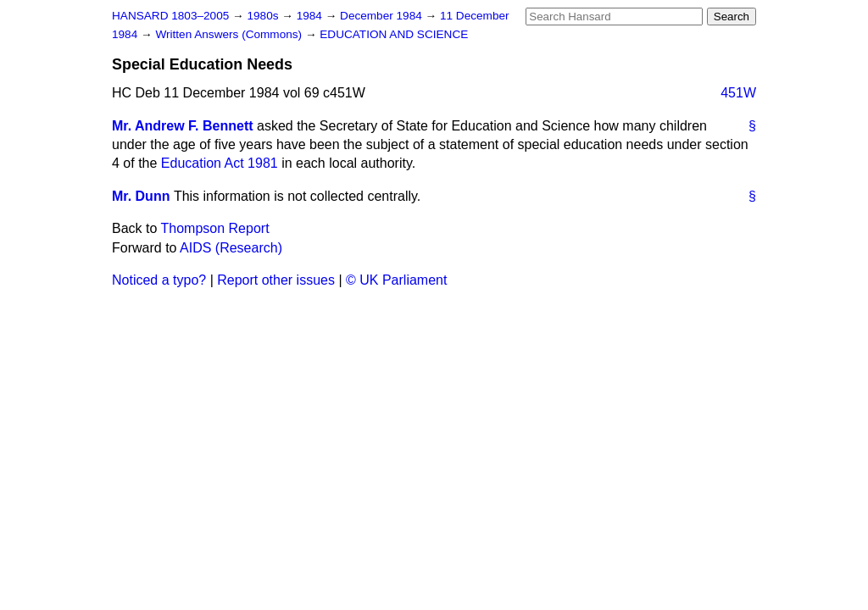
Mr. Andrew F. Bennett (183, 126)
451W (738, 93)
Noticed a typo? (159, 280)
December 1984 (383, 16)
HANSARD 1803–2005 (170, 16)
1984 (311, 16)
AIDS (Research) (231, 248)
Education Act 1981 (220, 163)
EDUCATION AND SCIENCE (394, 34)
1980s (264, 16)
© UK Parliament (396, 280)
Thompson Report (215, 228)
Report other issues (276, 280)
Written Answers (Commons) (230, 34)
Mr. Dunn (141, 196)
